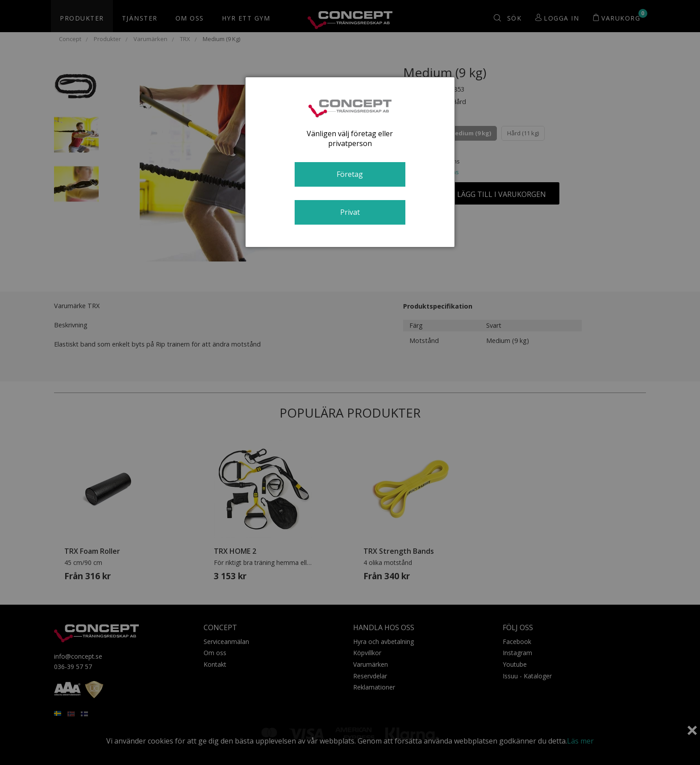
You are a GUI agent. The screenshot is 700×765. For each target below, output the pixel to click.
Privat (350, 212)
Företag (350, 174)
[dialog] (350, 162)
